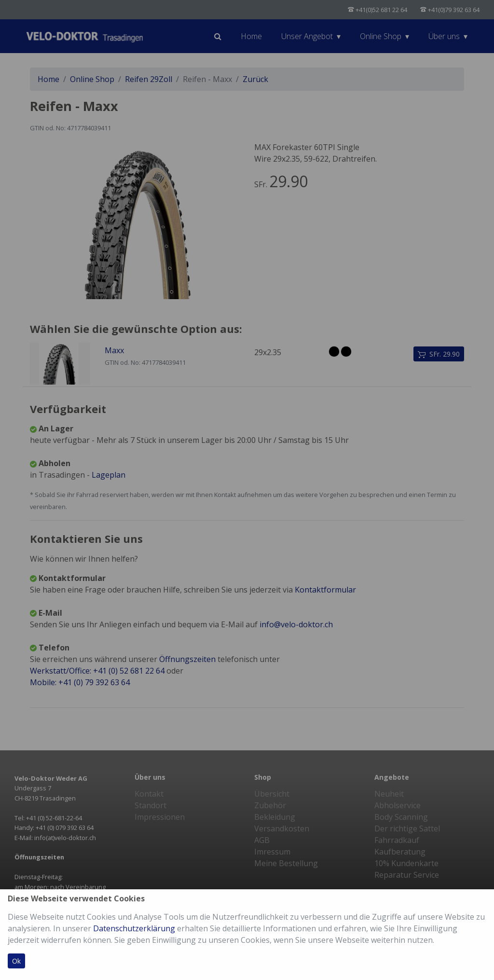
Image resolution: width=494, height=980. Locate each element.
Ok (16, 961)
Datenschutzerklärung (134, 928)
